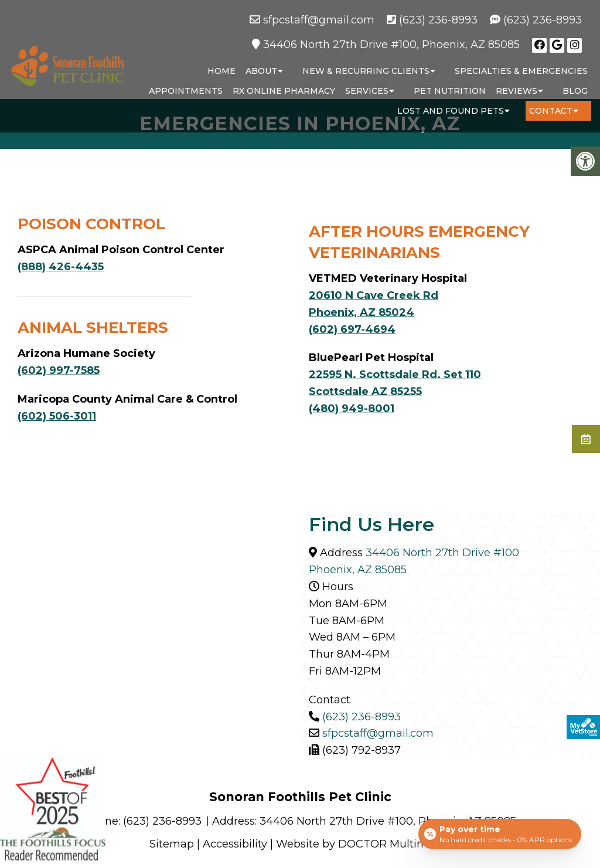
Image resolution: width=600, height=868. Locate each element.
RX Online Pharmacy (284, 91)
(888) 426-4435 (61, 267)
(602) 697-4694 (352, 329)
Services (367, 91)
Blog (575, 91)
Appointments (186, 91)
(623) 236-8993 (438, 20)
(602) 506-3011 (57, 416)
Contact (551, 111)
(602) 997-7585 (59, 370)
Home (221, 71)
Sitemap (172, 844)
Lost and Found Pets (451, 111)
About (261, 71)
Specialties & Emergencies (521, 71)
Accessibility (235, 844)
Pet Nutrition (450, 91)
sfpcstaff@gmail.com (319, 20)
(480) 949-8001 (352, 409)
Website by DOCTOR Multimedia (363, 844)
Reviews (517, 91)
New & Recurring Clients (366, 71)
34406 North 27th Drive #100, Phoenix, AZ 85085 (391, 45)
